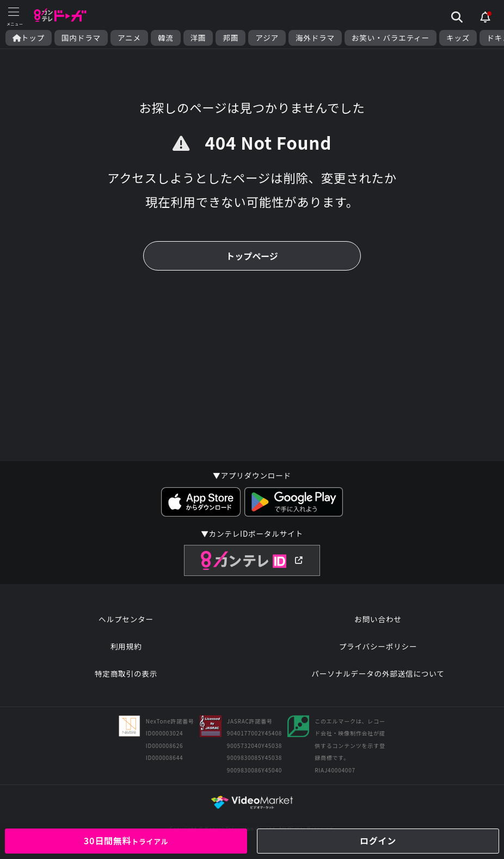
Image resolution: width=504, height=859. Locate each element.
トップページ (252, 256)
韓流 (166, 38)
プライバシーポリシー (378, 646)
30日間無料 (126, 840)
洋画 (198, 38)
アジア (267, 38)
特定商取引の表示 (126, 673)
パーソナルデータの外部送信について (378, 673)
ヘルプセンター (126, 619)
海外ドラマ (315, 38)
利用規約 (126, 646)
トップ (29, 38)
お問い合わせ (378, 619)
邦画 (231, 38)
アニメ (129, 38)
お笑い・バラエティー (391, 38)
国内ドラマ (81, 38)
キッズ (458, 38)
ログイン (378, 840)
